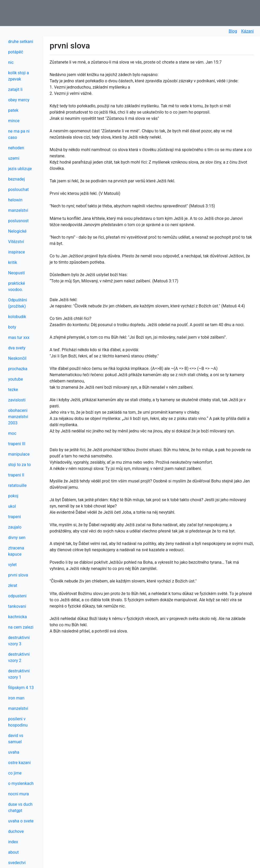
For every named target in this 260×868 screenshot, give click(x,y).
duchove (16, 831)
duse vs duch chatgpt (20, 807)
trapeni (14, 517)
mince (14, 121)
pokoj (13, 496)
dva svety (17, 348)
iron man (16, 698)
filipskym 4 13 (21, 688)
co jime (15, 773)
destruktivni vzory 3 (19, 641)
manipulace (19, 454)
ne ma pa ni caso (19, 134)
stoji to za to (19, 465)
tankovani (17, 606)
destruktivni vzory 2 (19, 657)
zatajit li (15, 89)
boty (12, 327)
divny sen (17, 538)
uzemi (14, 158)
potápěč (16, 52)
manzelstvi (18, 210)
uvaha (14, 752)
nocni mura (19, 794)
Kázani (247, 31)
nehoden (16, 148)
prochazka (18, 369)
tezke (13, 390)
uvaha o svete (21, 821)
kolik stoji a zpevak (19, 76)
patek (13, 110)
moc (12, 433)
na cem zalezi (21, 627)
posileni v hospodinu (18, 722)
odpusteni (17, 596)
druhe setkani (21, 42)
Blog (233, 31)
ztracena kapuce (16, 551)
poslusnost (18, 221)
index (13, 842)
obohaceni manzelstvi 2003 (18, 417)
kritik (13, 262)
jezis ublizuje (20, 169)
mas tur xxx (19, 337)
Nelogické (17, 231)
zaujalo (15, 527)
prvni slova (18, 575)
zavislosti (17, 400)
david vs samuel (16, 739)
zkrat (13, 585)
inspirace (17, 252)
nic (11, 62)
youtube (16, 379)
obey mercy (19, 100)
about (13, 852)
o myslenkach (21, 783)
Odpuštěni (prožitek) (18, 303)
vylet (12, 565)
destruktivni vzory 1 (19, 674)
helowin (15, 200)
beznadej (16, 179)
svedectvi (17, 863)
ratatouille (17, 485)
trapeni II (16, 475)
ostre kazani (19, 763)
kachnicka (17, 617)
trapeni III (17, 444)
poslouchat (18, 190)
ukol (12, 506)
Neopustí (16, 273)
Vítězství (16, 242)
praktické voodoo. (17, 286)
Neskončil (17, 358)
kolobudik (17, 317)
